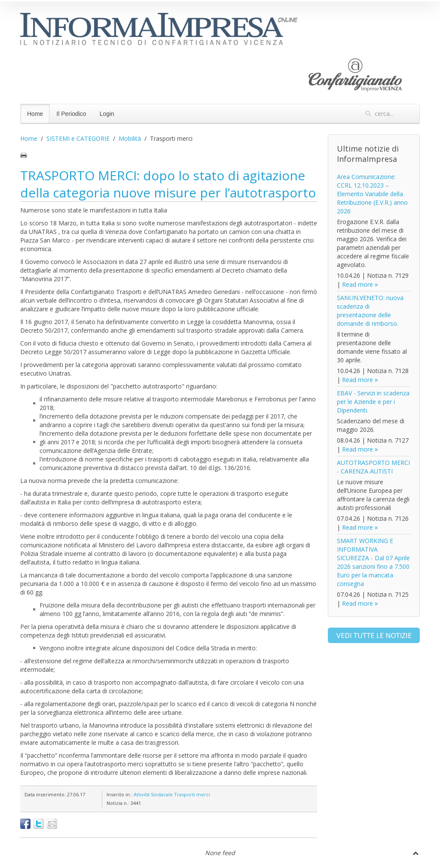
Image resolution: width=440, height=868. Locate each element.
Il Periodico (71, 114)
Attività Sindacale (153, 794)
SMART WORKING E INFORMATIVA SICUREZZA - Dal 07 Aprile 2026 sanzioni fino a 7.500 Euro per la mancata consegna (373, 562)
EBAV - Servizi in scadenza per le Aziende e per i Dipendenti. (373, 402)
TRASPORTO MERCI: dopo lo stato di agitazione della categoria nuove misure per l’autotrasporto (168, 184)
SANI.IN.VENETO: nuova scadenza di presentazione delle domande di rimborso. (370, 311)
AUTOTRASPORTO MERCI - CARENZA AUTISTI (373, 467)
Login (107, 114)
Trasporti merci (192, 794)
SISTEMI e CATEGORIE (78, 138)
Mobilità (130, 138)
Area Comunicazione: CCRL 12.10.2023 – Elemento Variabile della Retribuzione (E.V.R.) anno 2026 (372, 194)
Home (35, 114)
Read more (357, 284)
